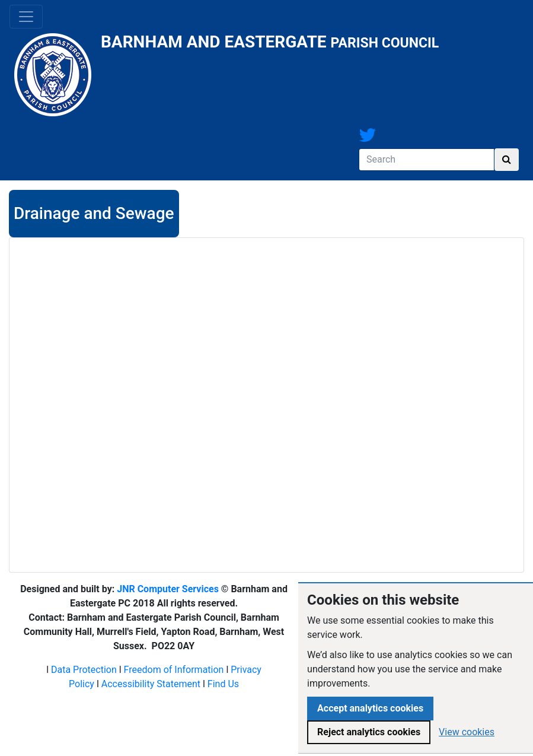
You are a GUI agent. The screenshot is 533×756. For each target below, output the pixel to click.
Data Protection (84, 670)
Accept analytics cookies (370, 708)
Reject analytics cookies (369, 732)
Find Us (223, 684)
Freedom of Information (174, 670)
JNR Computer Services (168, 589)
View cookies (467, 732)
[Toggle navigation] (26, 17)
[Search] (427, 160)
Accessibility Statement (151, 684)
